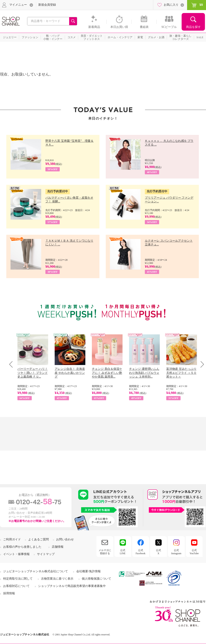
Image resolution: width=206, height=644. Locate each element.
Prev (13, 364)
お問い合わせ (65, 539)
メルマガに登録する (105, 552)
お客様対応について (16, 586)
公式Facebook (141, 552)
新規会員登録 (47, 5)
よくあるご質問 (38, 539)
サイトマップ (46, 554)
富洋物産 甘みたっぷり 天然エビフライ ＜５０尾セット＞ (181, 373)
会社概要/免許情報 (88, 571)
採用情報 (9, 593)
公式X (158, 552)
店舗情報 (58, 547)
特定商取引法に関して (18, 579)
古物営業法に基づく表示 (57, 579)
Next (201, 364)
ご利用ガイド (12, 539)
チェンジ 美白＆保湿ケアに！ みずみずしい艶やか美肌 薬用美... (107, 373)
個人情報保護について (96, 579)
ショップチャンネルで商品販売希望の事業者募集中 (72, 586)
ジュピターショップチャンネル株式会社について (36, 571)
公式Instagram (176, 552)
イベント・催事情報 (16, 554)
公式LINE (123, 552)
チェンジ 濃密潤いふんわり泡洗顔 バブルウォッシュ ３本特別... (144, 373)
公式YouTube (194, 552)
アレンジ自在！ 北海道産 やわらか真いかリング (70, 373)
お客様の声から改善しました (22, 547)
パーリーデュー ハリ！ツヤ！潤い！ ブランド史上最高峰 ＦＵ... (33, 373)
